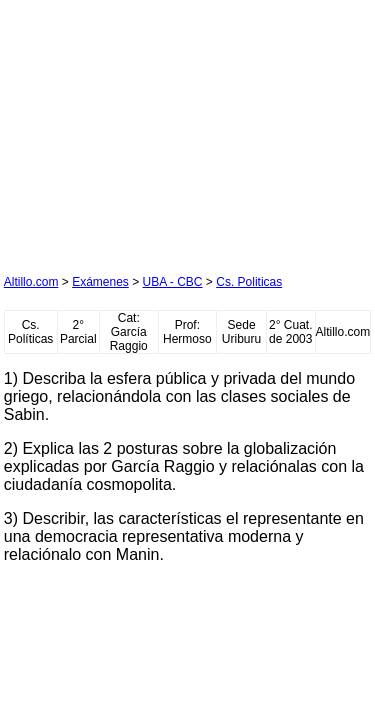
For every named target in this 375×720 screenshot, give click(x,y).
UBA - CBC (173, 282)
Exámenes (100, 282)
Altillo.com (31, 282)
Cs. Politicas (249, 282)
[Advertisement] (154, 129)
